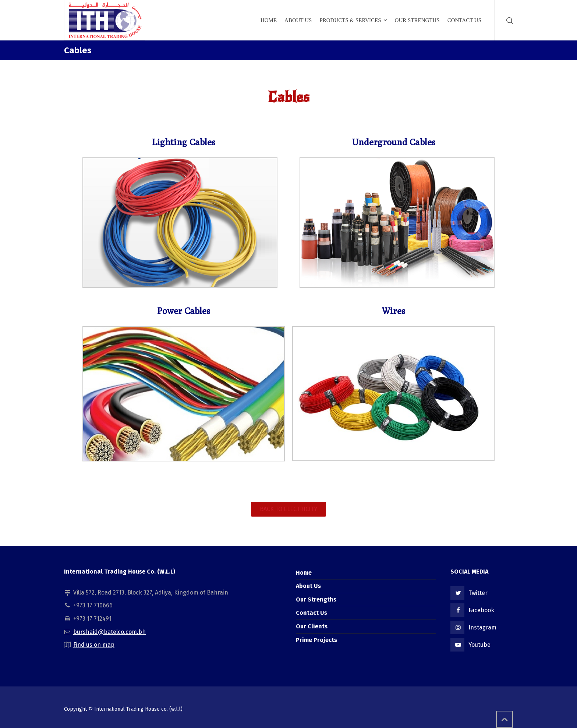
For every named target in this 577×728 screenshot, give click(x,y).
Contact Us (311, 613)
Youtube (479, 645)
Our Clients (312, 626)
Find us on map (94, 645)
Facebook (481, 610)
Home (304, 573)
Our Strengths (316, 599)
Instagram (482, 627)
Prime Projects (316, 640)
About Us (308, 586)
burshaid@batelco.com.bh (109, 632)
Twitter (478, 593)
